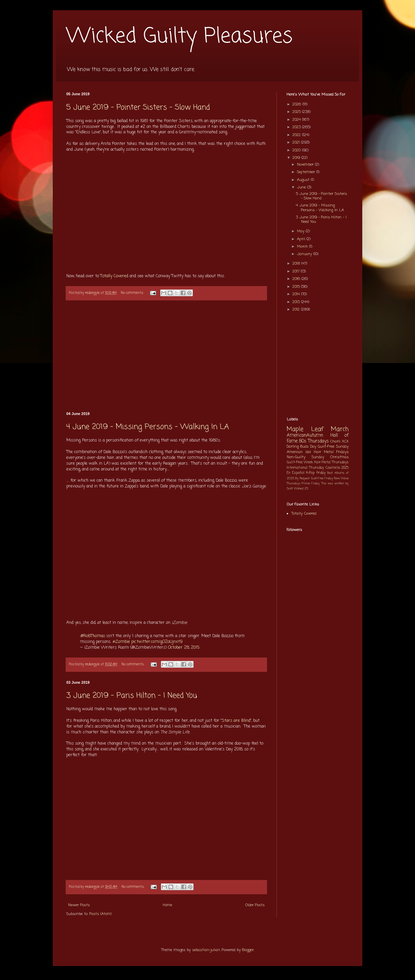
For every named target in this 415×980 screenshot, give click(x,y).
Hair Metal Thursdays (332, 462)
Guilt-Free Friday (322, 478)
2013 (297, 302)
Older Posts (255, 905)
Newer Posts (79, 905)
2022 (297, 135)
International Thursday (305, 468)
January (305, 254)
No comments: (133, 293)
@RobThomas (93, 636)
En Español (296, 473)
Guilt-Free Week (300, 462)
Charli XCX (339, 442)
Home (168, 905)
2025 (297, 112)
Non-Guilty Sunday (305, 457)
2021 (297, 143)
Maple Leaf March (318, 429)
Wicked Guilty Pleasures (179, 37)
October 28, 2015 (184, 648)
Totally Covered (115, 276)
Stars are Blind (236, 721)
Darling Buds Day (302, 447)
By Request (302, 478)
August (304, 180)
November (306, 165)
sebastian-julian (206, 950)
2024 (297, 120)
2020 (297, 150)
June (302, 187)
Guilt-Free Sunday (333, 447)
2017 (297, 271)
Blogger (248, 950)
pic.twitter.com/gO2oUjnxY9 (157, 642)
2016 (297, 279)
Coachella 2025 (337, 468)
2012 (297, 310)
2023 (297, 127)
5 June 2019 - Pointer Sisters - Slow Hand (138, 107)
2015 (297, 287)
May (301, 231)
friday (321, 473)
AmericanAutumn (305, 435)
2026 (297, 104)
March (303, 247)
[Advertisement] (166, 356)
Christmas (339, 457)
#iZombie (121, 642)
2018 (297, 264)
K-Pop (310, 473)
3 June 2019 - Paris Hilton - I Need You (132, 696)
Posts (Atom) (101, 914)
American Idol (299, 452)
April (302, 239)
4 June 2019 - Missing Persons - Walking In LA (148, 427)
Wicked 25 (301, 489)
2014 (297, 294)
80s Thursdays (314, 441)
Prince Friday (311, 484)
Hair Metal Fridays (331, 452)
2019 (297, 158)
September (307, 172)
